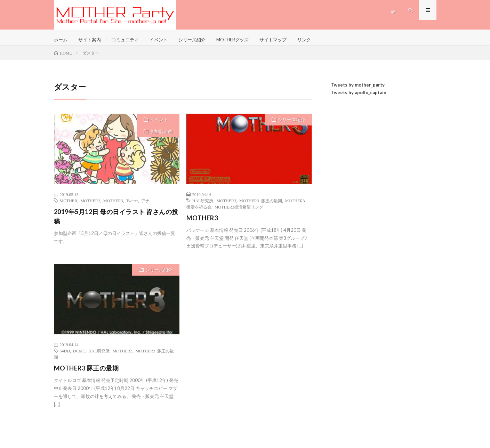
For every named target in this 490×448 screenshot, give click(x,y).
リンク (318, 40)
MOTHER (69, 205)
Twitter (132, 205)
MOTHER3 (113, 205)
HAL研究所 (203, 205)
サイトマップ (286, 40)
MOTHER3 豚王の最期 (261, 205)
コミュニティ (129, 40)
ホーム (61, 40)
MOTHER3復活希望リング (239, 212)
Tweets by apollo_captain (359, 98)
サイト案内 (91, 40)
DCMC (79, 356)
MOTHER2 (90, 205)
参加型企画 (161, 136)
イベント (164, 40)
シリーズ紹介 (199, 40)
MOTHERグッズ (242, 40)
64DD (65, 356)
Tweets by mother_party (358, 90)
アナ (145, 205)
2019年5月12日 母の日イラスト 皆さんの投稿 (116, 221)
